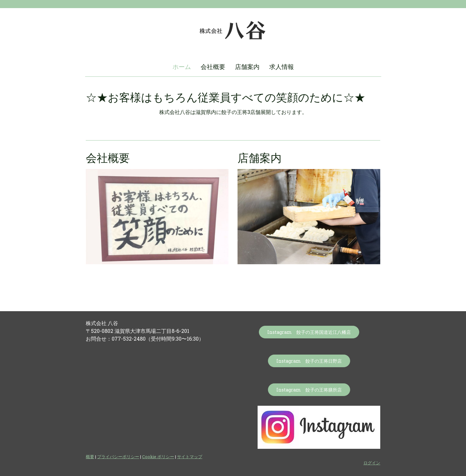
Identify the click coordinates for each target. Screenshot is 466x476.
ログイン (372, 463)
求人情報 (282, 67)
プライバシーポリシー (118, 457)
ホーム (182, 67)
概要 (90, 457)
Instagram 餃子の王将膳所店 (309, 390)
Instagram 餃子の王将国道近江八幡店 (309, 332)
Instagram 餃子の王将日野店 (309, 361)
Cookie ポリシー (158, 457)
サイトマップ (190, 457)
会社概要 (213, 67)
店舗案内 (247, 67)
